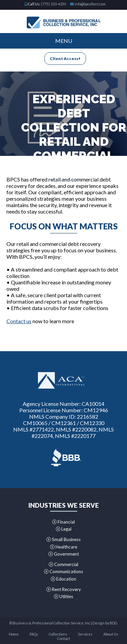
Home (14, 634)
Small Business (63, 539)
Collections (58, 634)
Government (64, 554)
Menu (64, 41)
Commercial (63, 564)
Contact (64, 638)
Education (63, 579)
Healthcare (64, 547)
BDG (114, 623)
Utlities (63, 596)
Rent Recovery (64, 589)
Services (85, 634)
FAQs (34, 634)
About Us (111, 634)
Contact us (19, 321)
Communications (63, 571)
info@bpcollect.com (90, 4)
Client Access (65, 59)
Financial (63, 522)
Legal (64, 529)
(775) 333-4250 (54, 4)
